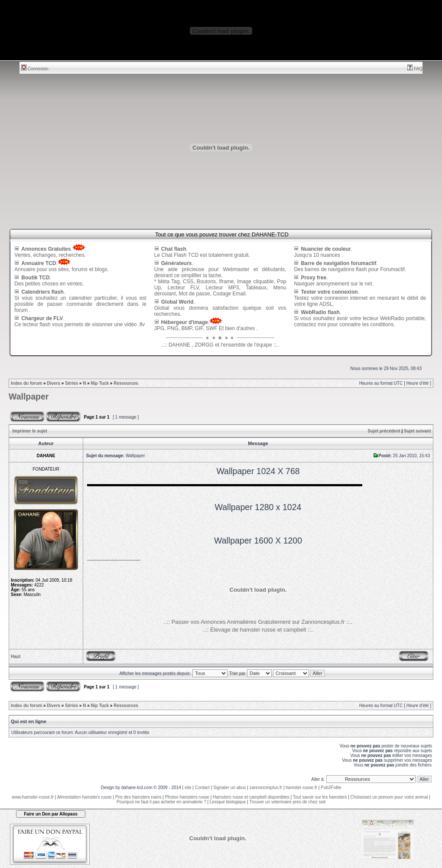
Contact (202, 788)
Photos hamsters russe (187, 797)
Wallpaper (29, 396)
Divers (54, 383)
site (188, 788)
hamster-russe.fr (301, 788)
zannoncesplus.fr (266, 788)
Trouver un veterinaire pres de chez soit (287, 802)
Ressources (126, 383)
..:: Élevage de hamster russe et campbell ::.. (258, 630)
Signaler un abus (229, 788)
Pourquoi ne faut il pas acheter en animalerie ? (161, 802)
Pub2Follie (331, 788)
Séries (71, 383)
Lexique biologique (228, 802)
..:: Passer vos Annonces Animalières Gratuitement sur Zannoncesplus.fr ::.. (258, 622)
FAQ (415, 69)
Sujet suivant (417, 431)
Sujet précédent (384, 431)
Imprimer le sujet (30, 431)
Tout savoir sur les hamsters (320, 797)
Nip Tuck (100, 383)
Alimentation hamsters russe (84, 797)
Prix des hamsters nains (138, 797)
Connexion (35, 69)
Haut (16, 657)
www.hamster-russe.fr (33, 797)
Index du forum (26, 383)
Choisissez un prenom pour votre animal (389, 797)
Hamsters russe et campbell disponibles (251, 797)
